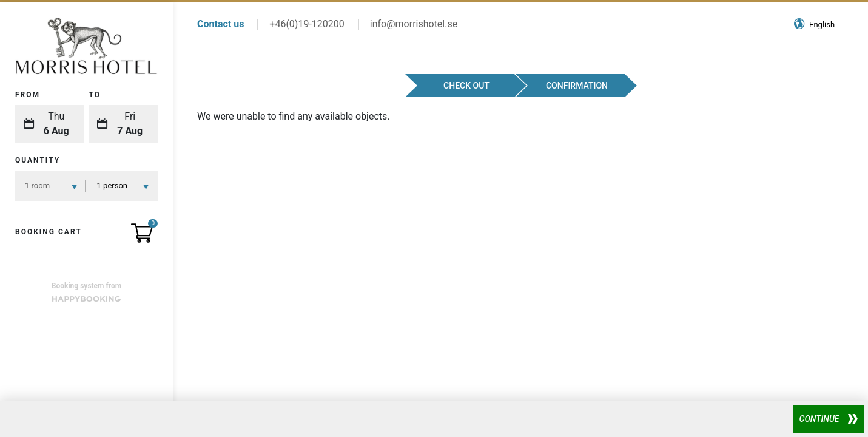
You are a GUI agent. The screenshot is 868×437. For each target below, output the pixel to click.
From (28, 95)
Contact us (220, 24)
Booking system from (86, 292)
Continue (819, 419)
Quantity (38, 160)
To (95, 95)
